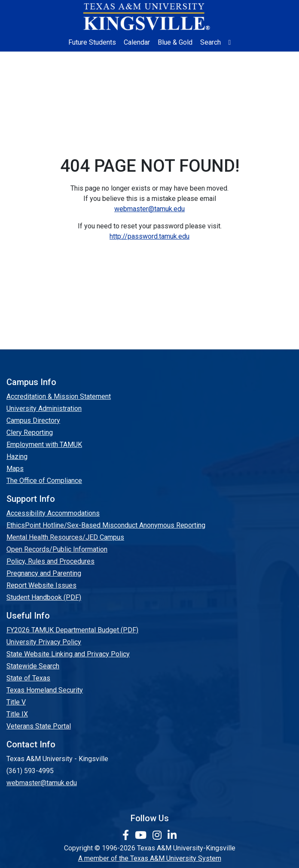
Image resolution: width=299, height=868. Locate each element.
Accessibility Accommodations (53, 513)
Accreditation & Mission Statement (59, 396)
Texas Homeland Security (45, 690)
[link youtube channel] (142, 835)
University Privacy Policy (44, 642)
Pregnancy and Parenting (44, 573)
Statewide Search (33, 666)
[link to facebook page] (127, 835)
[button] (230, 42)
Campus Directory (33, 420)
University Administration (44, 408)
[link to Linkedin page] (172, 835)
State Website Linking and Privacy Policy (68, 654)
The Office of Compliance (44, 481)
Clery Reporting (30, 432)
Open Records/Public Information (57, 549)
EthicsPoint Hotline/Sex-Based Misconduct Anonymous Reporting (106, 525)
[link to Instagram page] (158, 835)
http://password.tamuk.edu (149, 236)
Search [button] (211, 42)
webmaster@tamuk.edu (149, 209)
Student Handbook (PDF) (44, 597)
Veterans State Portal (39, 726)
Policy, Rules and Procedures (50, 561)
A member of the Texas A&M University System (150, 858)
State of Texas (28, 678)
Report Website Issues (41, 585)
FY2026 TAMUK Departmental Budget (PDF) (72, 630)
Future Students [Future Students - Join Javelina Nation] (92, 42)
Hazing (17, 457)
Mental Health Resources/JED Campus (65, 537)
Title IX (17, 714)
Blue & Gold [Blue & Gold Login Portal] (175, 42)
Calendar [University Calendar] (137, 42)
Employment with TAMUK (44, 445)
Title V (16, 702)
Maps (15, 469)
